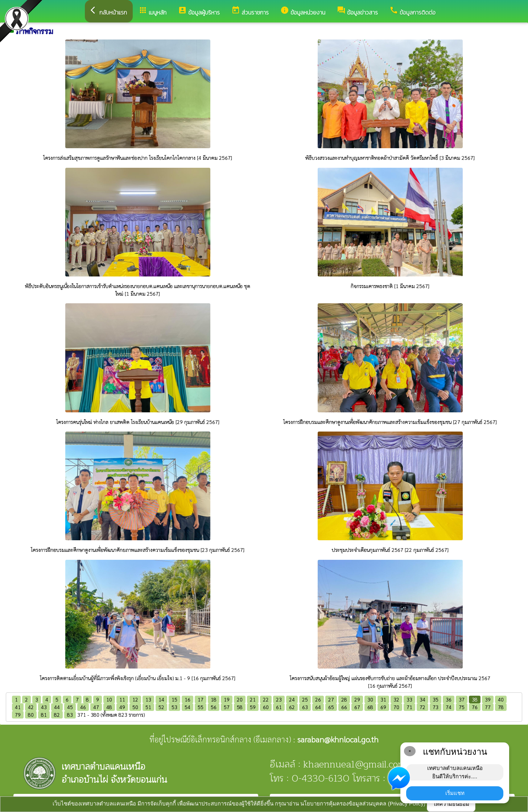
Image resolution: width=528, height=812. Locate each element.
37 (462, 699)
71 (409, 707)
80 (31, 715)
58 (240, 707)
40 (501, 699)
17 (201, 699)
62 (292, 707)
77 (488, 707)
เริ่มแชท (455, 793)
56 (214, 707)
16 (187, 699)
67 (357, 707)
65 (331, 707)
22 (266, 699)
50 (135, 707)
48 (109, 707)
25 (305, 699)
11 (122, 699)
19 (227, 699)
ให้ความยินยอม (451, 804)
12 (135, 699)
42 (31, 707)
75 (462, 707)
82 (57, 715)
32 (396, 699)
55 (201, 707)
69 (383, 707)
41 (18, 707)
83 (70, 715)
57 (227, 707)
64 (318, 707)
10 (109, 699)
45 (70, 707)
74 (449, 707)
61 (279, 707)
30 (370, 699)
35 (436, 699)
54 (187, 707)
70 (396, 707)
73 (436, 707)
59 (253, 707)
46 (83, 707)
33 (409, 699)
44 (57, 707)
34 (422, 699)
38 (475, 699)
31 (383, 699)
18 (214, 699)
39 (488, 699)
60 (266, 707)
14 (161, 699)
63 (305, 707)
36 (449, 699)
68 (370, 707)
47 (96, 707)
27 (331, 699)
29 (357, 699)
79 (18, 715)
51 (148, 707)
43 (44, 707)
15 (174, 699)
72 (422, 707)
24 (292, 699)
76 (475, 707)
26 (318, 699)
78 (501, 707)
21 (253, 699)
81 (44, 715)
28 (344, 699)
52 (161, 707)
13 (148, 699)
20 (240, 699)
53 (174, 707)
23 (279, 699)
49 (122, 707)
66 (344, 707)
